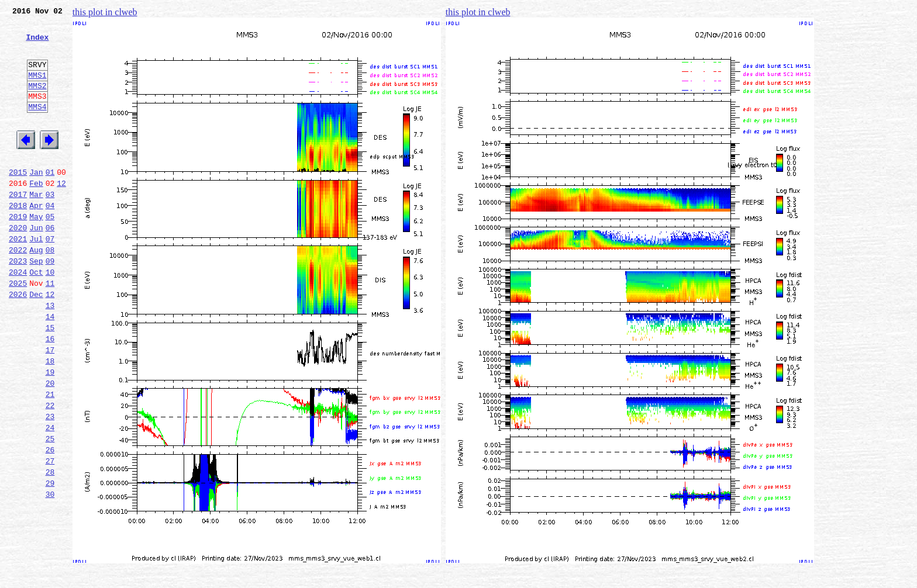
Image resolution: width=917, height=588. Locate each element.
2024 (18, 316)
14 (50, 367)
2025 (18, 328)
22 (50, 470)
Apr (36, 238)
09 (50, 303)
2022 (18, 290)
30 (50, 573)
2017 (18, 226)
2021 (18, 277)
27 (50, 534)
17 (50, 406)
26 (50, 521)
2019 (18, 251)
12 (61, 213)
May (36, 251)
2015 (18, 200)
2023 (18, 303)
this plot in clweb (105, 12)
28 (50, 547)
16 (50, 393)
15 (50, 380)
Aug (36, 290)
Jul (36, 277)
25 (50, 509)
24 (50, 496)
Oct (36, 316)
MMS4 (37, 126)
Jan (36, 200)
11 (50, 328)
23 (50, 483)
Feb (36, 213)
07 (50, 277)
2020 (18, 264)
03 (50, 226)
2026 (18, 341)
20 (50, 444)
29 (50, 560)
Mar (36, 226)
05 (50, 251)
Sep (36, 303)
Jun (36, 264)
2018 (18, 238)
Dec (36, 341)
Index (37, 44)
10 (50, 316)
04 (50, 238)
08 (50, 290)
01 (50, 200)
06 (50, 264)
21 (50, 457)
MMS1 (37, 89)
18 (50, 418)
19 (50, 431)
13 (50, 354)
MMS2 (37, 101)
